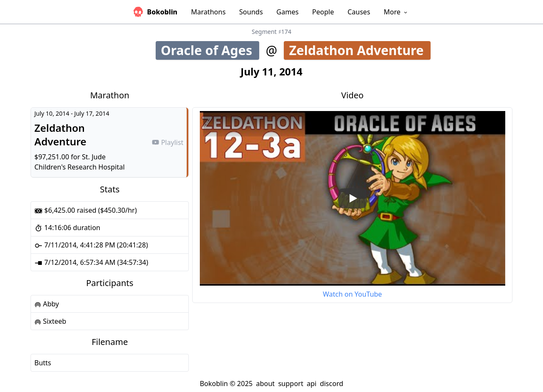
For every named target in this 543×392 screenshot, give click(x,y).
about (265, 384)
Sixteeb (50, 321)
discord (332, 384)
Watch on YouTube (352, 294)
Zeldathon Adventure (360, 50)
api (312, 384)
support (291, 384)
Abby (47, 304)
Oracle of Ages (210, 50)
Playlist (168, 142)
